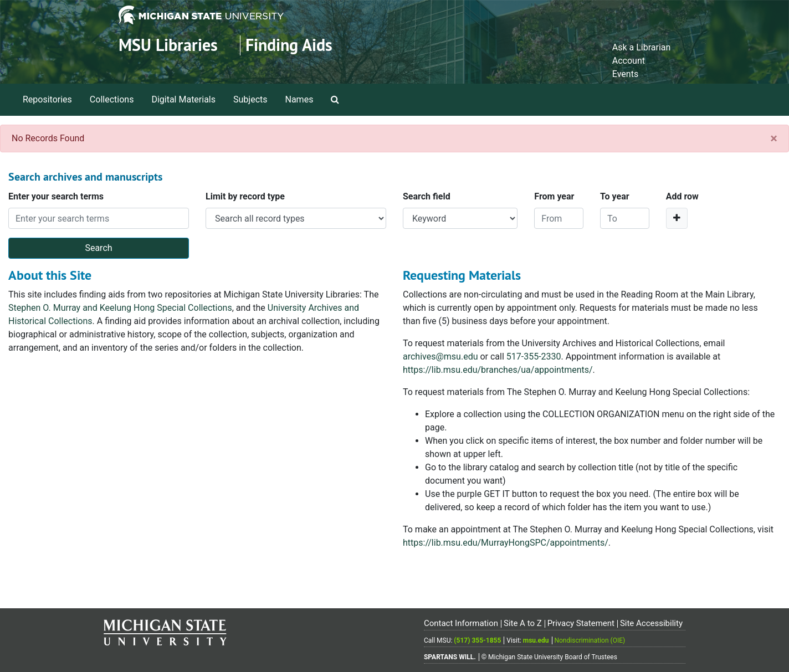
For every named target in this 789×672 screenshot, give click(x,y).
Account (629, 61)
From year (554, 196)
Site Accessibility (651, 623)
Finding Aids (289, 45)
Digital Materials (183, 99)
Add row (682, 196)
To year (615, 196)
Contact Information (461, 623)
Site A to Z (523, 623)
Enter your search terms (56, 196)
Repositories (47, 99)
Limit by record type (245, 196)
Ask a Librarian (642, 47)
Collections (112, 99)
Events (625, 74)
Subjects (250, 99)
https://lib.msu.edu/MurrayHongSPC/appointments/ (506, 543)
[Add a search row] (677, 218)
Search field (427, 196)
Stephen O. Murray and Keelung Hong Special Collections (120, 308)
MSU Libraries (168, 45)
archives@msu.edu (440, 356)
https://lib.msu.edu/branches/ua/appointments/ (498, 370)
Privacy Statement (581, 623)
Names (299, 99)
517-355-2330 (534, 356)
